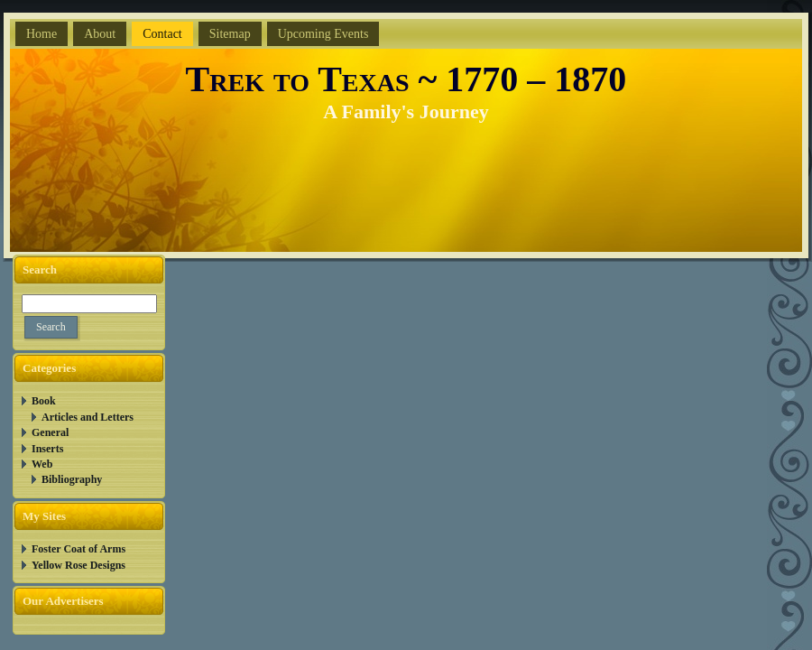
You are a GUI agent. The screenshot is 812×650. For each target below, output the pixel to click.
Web (42, 464)
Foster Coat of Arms (78, 549)
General (50, 432)
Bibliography (72, 479)
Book (44, 401)
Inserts (47, 449)
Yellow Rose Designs (78, 565)
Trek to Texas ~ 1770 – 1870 (406, 79)
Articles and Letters (88, 417)
